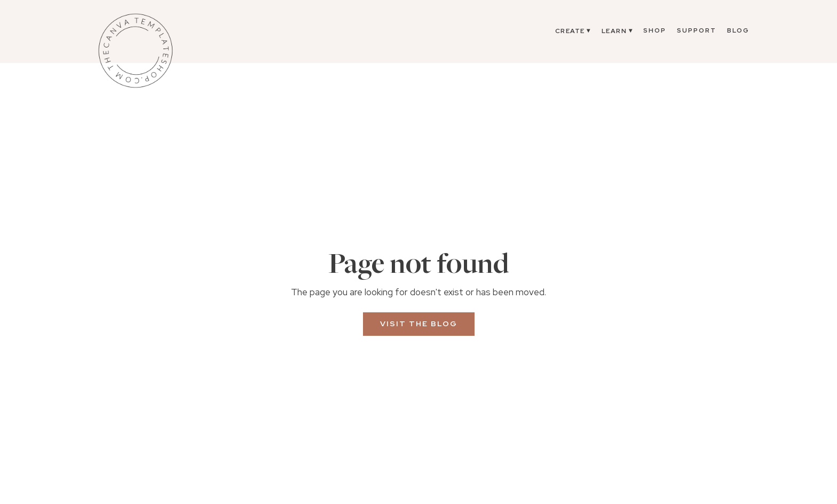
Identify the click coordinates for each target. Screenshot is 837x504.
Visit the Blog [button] (419, 324)
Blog (738, 30)
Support (697, 30)
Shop (655, 30)
